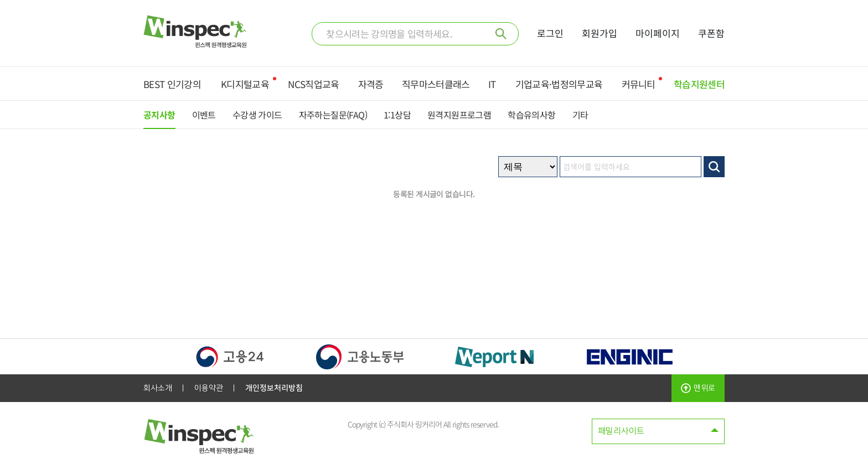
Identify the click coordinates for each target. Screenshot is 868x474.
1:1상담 (397, 115)
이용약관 (209, 388)
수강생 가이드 (257, 115)
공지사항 (159, 115)
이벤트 (204, 115)
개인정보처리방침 (274, 388)
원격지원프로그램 (459, 115)
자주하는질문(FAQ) (333, 115)
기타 (580, 115)
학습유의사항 (531, 115)
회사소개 (158, 388)
